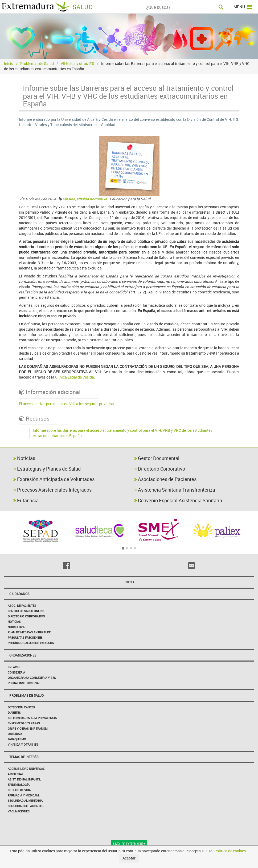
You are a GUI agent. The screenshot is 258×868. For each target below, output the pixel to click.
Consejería (16, 672)
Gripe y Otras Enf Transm (28, 728)
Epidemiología (19, 785)
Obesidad (15, 734)
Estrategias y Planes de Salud (47, 469)
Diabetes (14, 713)
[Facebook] (67, 566)
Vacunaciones (19, 811)
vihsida (69, 199)
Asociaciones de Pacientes (165, 479)
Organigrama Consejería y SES (32, 678)
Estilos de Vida (19, 790)
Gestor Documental (157, 458)
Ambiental (16, 774)
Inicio (9, 63)
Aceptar (129, 858)
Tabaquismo (17, 739)
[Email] (192, 566)
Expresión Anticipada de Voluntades (54, 479)
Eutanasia (26, 500)
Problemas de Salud (37, 63)
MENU (243, 7)
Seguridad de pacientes (26, 806)
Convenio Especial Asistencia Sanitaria (178, 500)
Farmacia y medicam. (24, 795)
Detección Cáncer (21, 707)
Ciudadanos (19, 594)
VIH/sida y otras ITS (77, 63)
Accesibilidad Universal (26, 769)
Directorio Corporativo (160, 469)
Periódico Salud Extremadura (31, 643)
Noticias (24, 458)
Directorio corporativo (26, 616)
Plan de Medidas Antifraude (29, 632)
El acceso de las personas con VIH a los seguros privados (66, 404)
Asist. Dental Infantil (24, 779)
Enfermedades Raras (24, 723)
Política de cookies (230, 851)
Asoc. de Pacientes (22, 606)
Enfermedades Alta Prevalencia (32, 718)
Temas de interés (24, 757)
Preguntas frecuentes (25, 637)
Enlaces (14, 667)
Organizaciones (23, 655)
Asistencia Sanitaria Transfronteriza (175, 490)
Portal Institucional (24, 683)
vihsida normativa (92, 199)
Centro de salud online (26, 611)
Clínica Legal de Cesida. (75, 377)
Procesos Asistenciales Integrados (52, 490)
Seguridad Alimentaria (25, 801)
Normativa (16, 627)
